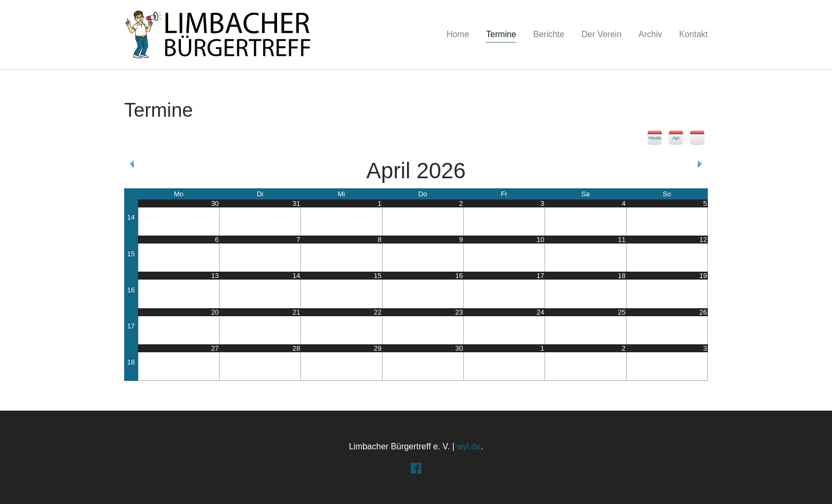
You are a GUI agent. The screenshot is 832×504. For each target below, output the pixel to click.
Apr (676, 138)
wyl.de (469, 446)
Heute (655, 138)
